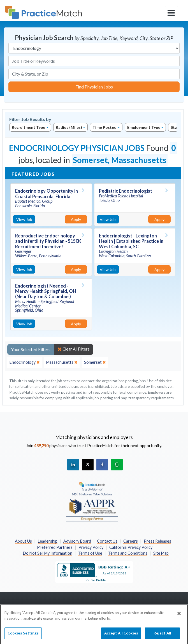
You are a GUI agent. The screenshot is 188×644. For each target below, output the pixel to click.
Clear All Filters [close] (74, 349)
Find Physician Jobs (94, 87)
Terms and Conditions (128, 553)
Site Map (161, 553)
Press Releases (157, 541)
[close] (25, 362)
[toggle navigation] (171, 13)
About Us (23, 541)
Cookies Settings (23, 635)
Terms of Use (90, 553)
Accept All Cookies (121, 635)
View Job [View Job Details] (24, 219)
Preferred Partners (55, 547)
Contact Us (107, 541)
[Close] (179, 616)
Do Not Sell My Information (48, 553)
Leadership (48, 541)
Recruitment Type (28, 127)
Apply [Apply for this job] (76, 219)
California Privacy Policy (131, 547)
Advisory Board (77, 541)
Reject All (162, 635)
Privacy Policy (91, 547)
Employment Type (144, 127)
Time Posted (105, 127)
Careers (131, 541)
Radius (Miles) (69, 127)
